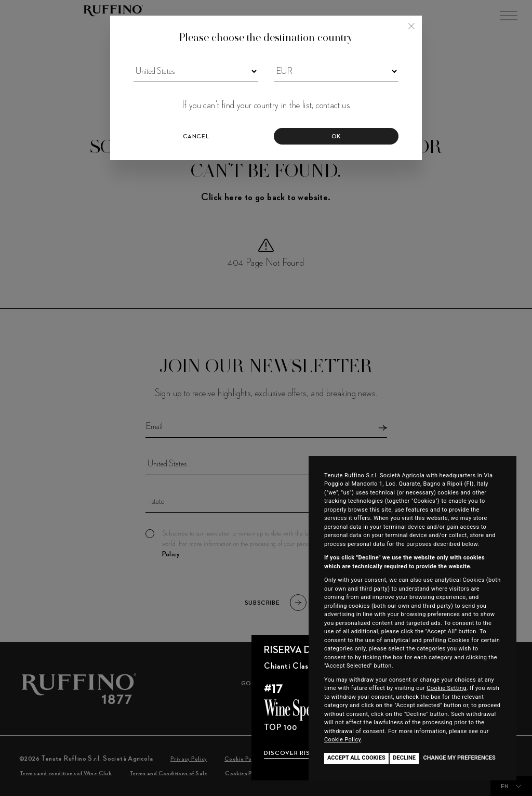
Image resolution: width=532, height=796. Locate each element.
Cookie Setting (447, 688)
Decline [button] (404, 758)
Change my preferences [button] (459, 758)
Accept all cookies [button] (356, 758)
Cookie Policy (343, 740)
